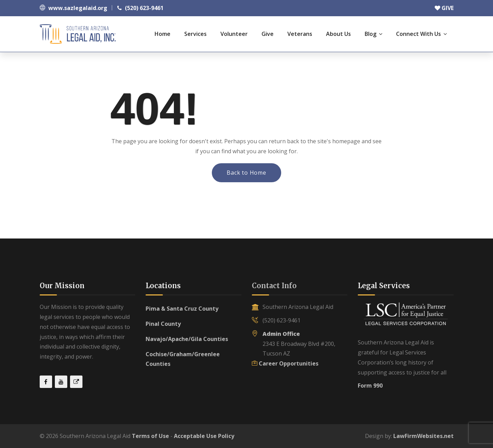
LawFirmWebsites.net (423, 436)
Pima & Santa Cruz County (182, 309)
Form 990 (370, 386)
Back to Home (246, 173)
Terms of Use (150, 436)
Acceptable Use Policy (204, 436)
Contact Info (274, 286)
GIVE (444, 8)
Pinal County (163, 324)
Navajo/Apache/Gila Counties (187, 339)
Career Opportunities (289, 363)
